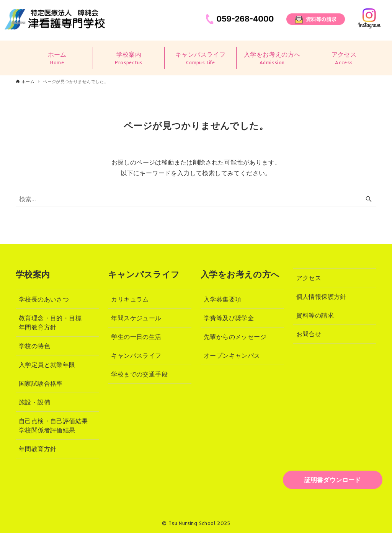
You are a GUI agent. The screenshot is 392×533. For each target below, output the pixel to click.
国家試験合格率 (41, 383)
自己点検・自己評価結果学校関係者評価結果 (53, 425)
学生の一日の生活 (136, 337)
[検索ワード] (196, 199)
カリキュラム (130, 299)
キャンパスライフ (200, 58)
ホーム (57, 58)
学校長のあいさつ (44, 299)
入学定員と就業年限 (47, 365)
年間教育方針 (38, 449)
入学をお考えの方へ (272, 58)
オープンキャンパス (232, 355)
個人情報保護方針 (321, 297)
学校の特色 (34, 346)
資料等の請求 (315, 315)
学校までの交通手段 (139, 374)
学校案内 (129, 58)
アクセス (344, 58)
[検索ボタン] (369, 199)
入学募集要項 (222, 299)
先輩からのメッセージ (235, 337)
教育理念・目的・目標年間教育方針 (50, 323)
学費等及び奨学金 (229, 318)
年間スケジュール (136, 318)
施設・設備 (34, 402)
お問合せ (309, 334)
